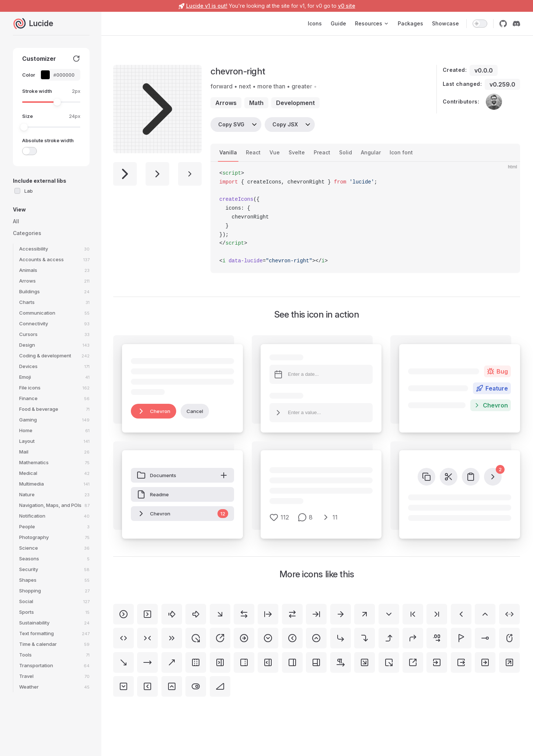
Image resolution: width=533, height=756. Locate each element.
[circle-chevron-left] (292, 638)
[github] (503, 24)
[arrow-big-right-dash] (172, 614)
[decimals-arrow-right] (437, 638)
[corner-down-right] (341, 638)
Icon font (401, 152)
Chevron (154, 411)
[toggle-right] (196, 686)
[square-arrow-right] (485, 662)
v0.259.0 (502, 84)
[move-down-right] (123, 662)
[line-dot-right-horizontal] (485, 638)
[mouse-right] (509, 638)
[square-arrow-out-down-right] (389, 662)
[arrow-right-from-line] (268, 614)
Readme (153, 494)
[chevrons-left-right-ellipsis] (509, 614)
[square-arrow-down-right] (365, 662)
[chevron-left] (461, 614)
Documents (182, 475)
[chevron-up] (485, 614)
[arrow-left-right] (244, 614)
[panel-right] (292, 662)
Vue (275, 152)
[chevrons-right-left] (147, 638)
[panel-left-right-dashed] (196, 662)
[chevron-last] (437, 614)
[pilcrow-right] (341, 662)
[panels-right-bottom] (316, 662)
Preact (322, 152)
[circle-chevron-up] (316, 638)
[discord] (516, 24)
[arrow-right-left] (292, 614)
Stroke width (37, 91)
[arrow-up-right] (365, 614)
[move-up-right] (172, 662)
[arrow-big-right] (196, 614)
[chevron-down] (389, 614)
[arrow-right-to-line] (316, 614)
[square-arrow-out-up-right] (413, 662)
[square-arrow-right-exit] (461, 662)
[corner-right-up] (389, 638)
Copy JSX (285, 124)
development (295, 103)
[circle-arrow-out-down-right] (196, 638)
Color (29, 75)
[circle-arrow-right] (244, 638)
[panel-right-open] (268, 662)
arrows (226, 103)
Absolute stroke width (48, 140)
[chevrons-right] (172, 638)
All (16, 221)
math (256, 103)
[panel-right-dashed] (244, 662)
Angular (371, 152)
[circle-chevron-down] (268, 638)
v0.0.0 (484, 70)
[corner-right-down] (365, 638)
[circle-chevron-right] (123, 614)
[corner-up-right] (413, 638)
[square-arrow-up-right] (509, 662)
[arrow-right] (341, 614)
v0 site (347, 6)
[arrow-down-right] (220, 614)
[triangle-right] (220, 686)
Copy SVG (231, 124)
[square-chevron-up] (172, 686)
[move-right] (147, 662)
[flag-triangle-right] (461, 638)
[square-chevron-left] (147, 686)
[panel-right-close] (220, 662)
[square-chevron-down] (123, 686)
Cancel (195, 411)
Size (27, 116)
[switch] (480, 24)
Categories (27, 233)
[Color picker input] (64, 75)
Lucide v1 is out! (207, 6)
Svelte (297, 152)
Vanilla (228, 152)
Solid (346, 152)
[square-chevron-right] (147, 614)
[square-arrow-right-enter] (437, 662)
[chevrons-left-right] (123, 638)
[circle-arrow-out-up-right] (220, 638)
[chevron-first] (413, 614)
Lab (29, 191)
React (253, 152)
